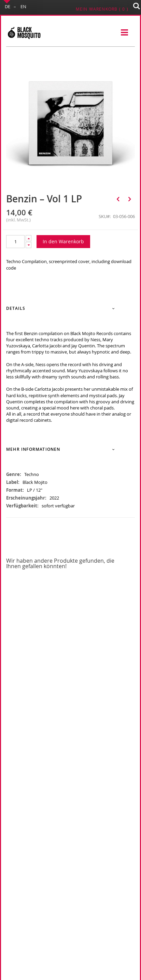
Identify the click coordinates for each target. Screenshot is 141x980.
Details (16, 308)
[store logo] (24, 33)
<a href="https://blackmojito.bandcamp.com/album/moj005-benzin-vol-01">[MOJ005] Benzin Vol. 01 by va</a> (70, 437)
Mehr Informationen (33, 449)
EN (23, 6)
